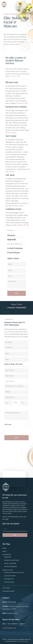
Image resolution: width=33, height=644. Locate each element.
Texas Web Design (22, 641)
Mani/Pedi (11, 239)
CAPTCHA (8, 425)
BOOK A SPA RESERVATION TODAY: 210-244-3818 (14, 518)
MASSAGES (8, 557)
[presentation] (18, 430)
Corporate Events (10, 576)
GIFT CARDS (6, 588)
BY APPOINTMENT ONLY (9, 628)
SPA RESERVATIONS (8, 591)
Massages (11, 235)
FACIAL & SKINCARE (10, 563)
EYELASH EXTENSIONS (11, 566)
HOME (4, 548)
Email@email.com (10, 613)
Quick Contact (13, 258)
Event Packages (14, 252)
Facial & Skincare (15, 244)
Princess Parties (9, 582)
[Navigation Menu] (30, 4)
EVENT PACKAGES (8, 570)
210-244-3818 (15, 76)
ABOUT (5, 551)
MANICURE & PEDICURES (12, 560)
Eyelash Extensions (15, 248)
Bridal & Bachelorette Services (14, 572)
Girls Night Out (9, 579)
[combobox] (16, 381)
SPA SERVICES (7, 555)
